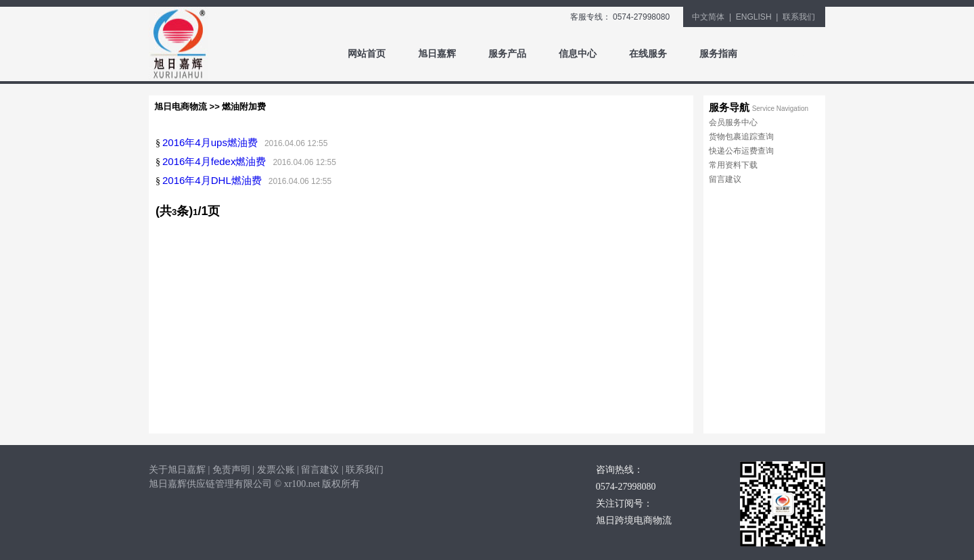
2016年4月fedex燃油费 (214, 161)
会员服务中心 (733, 122)
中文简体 (708, 17)
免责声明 (231, 470)
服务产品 (507, 54)
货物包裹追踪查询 (741, 137)
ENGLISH (754, 17)
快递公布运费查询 (741, 151)
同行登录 (789, 54)
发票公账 (276, 470)
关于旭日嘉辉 (177, 470)
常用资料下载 (733, 165)
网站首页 (367, 54)
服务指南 (718, 54)
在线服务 (648, 54)
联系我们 (799, 17)
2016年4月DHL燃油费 (212, 180)
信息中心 (578, 54)
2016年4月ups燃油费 (210, 142)
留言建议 (725, 179)
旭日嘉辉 (437, 54)
